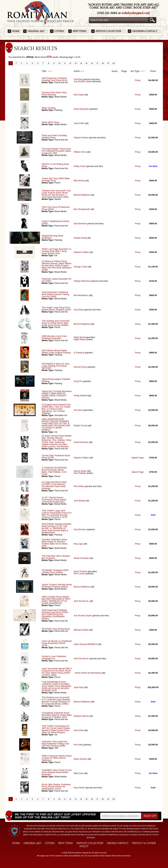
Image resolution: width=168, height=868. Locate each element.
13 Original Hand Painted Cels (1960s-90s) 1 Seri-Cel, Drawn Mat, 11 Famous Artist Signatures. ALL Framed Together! (56, 409)
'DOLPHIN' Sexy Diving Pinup (56, 629)
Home (16, 31)
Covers (59, 31)
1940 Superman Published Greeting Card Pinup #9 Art (54, 79)
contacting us (80, 829)
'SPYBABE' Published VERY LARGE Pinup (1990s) (55, 571)
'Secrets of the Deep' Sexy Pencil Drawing (54, 94)
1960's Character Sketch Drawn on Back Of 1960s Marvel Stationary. (57, 758)
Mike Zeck (79, 773)
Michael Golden (81, 630)
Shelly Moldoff (80, 396)
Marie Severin (80, 759)
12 (70, 63)
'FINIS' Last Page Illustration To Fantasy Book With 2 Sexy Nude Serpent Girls (56, 251)
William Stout (80, 152)
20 (114, 63)
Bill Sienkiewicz (81, 295)
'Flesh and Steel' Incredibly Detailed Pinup (54, 136)
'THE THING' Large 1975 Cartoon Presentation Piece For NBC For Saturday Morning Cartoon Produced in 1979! (57, 514)
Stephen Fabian (81, 252)
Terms (92, 838)
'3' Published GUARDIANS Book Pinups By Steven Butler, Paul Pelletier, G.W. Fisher (54, 471)
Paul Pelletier (80, 473)
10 (59, 63)
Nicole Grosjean (81, 558)
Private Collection (108, 31)
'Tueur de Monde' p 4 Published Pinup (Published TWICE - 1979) (57, 643)
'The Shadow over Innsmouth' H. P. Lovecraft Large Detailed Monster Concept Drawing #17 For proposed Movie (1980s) (56, 701)
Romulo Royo (80, 367)
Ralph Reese (80, 339)
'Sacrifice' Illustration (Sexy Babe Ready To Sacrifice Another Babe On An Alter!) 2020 (55, 543)
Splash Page (138, 458)
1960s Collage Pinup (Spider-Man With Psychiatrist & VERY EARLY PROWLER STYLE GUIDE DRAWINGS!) (56, 600)
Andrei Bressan (81, 442)
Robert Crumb (80, 426)
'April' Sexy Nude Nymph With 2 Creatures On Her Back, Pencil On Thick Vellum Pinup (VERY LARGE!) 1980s (57, 672)
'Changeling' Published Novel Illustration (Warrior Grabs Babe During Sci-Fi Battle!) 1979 (57, 715)
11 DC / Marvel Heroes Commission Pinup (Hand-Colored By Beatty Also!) (54, 500)
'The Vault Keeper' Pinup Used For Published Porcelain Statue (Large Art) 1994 (56, 151)
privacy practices (150, 829)
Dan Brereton (80, 224)
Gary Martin (79, 788)
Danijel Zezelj (80, 238)
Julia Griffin (79, 123)
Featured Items (84, 41)
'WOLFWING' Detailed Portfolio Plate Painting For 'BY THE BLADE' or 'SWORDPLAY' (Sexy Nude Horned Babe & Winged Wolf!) (57, 528)
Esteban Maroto (81, 716)
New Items (79, 31)
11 (65, 63)
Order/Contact (118, 843)
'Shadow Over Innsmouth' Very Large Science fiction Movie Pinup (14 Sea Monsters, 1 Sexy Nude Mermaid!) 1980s (56, 194)
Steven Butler (80, 471)
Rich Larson (79, 574)
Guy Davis (79, 310)
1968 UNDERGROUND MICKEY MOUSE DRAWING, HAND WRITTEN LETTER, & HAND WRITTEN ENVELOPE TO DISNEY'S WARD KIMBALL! (56, 424)
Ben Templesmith (82, 209)
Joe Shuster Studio (83, 81)
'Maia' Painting (49, 108)
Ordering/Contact (145, 31)
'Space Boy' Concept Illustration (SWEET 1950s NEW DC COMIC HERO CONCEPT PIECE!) (57, 394)
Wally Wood (79, 337)
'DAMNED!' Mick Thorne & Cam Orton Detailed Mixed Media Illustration (57, 772)
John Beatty (79, 501)
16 (92, 63)
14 (81, 63)
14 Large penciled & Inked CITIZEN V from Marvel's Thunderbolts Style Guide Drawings (54, 485)
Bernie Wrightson (82, 195)
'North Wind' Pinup (50, 122)
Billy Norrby (79, 181)
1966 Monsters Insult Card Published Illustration (54, 337)
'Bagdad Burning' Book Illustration (52, 237)
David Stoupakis (81, 109)
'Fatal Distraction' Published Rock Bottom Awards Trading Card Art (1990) (55, 294)
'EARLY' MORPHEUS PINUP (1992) (55, 222)
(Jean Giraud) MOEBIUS (85, 644)
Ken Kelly (78, 745)
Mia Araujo (79, 95)
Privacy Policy (152, 835)
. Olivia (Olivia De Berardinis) (87, 673)
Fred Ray (78, 79)
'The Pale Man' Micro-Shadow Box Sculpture (56, 557)
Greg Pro (78, 381)
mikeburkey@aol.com (136, 13)
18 (103, 63)
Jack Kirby (79, 687)
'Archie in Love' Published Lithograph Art (54, 657)
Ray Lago (78, 544)
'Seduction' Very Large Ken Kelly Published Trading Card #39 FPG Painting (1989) (55, 744)
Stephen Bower (81, 138)
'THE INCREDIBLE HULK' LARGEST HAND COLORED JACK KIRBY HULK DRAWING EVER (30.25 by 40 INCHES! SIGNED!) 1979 (56, 686)
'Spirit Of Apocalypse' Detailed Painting (56, 380)
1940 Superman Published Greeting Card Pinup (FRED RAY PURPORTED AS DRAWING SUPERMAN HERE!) (55, 614)
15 (87, 63)
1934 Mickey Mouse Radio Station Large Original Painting (56, 352)
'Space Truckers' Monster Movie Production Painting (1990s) (57, 586)
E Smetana (79, 353)
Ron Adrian (79, 486)
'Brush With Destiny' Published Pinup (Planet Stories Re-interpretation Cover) (56, 787)
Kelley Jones (80, 166)
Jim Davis (78, 410)
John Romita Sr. (81, 601)
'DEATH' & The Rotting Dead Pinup (55, 165)
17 (97, 63)
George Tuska (81, 267)
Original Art (36, 31)
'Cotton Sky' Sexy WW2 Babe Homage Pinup (56, 179)
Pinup (138, 80)
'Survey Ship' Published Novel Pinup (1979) (56, 457)
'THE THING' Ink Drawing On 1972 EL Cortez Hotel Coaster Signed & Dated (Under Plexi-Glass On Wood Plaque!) (56, 729)
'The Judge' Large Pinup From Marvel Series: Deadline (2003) (56, 309)
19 (108, 63)
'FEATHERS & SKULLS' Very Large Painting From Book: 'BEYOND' (56, 366)
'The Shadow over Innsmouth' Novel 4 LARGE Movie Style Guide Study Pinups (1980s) (56, 323)
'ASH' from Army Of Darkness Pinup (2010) (56, 208)
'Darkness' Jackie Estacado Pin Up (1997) (57, 280)
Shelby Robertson (82, 281)
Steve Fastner (80, 571)
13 (76, 63)
